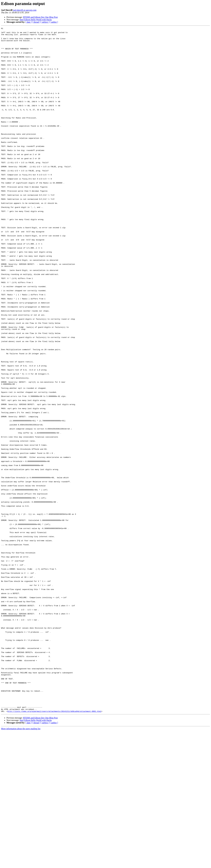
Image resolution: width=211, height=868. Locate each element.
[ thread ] (36, 22)
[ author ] (54, 22)
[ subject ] (45, 22)
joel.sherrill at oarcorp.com (25, 10)
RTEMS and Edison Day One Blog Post (40, 17)
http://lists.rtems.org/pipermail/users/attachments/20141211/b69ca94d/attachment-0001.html (54, 848)
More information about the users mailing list (21, 866)
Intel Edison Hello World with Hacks (36, 20)
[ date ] (29, 22)
